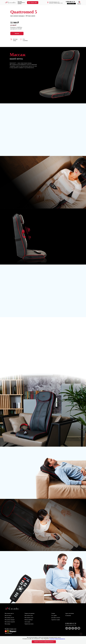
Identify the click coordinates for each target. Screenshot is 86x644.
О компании (68, 615)
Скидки (53, 613)
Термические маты (29, 624)
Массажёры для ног (9, 618)
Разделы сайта (33, 3)
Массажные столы (29, 618)
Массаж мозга (8, 615)
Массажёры (7, 624)
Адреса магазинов (70, 613)
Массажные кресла (9, 613)
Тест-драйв (54, 615)
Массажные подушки (10, 622)
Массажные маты (29, 615)
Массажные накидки (10, 620)
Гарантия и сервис (56, 620)
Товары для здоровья (29, 613)
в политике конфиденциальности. (57, 639)
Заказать (17, 33)
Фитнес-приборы (29, 620)
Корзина (79, 3)
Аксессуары (27, 622)
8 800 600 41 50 (71, 623)
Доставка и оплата (56, 618)
